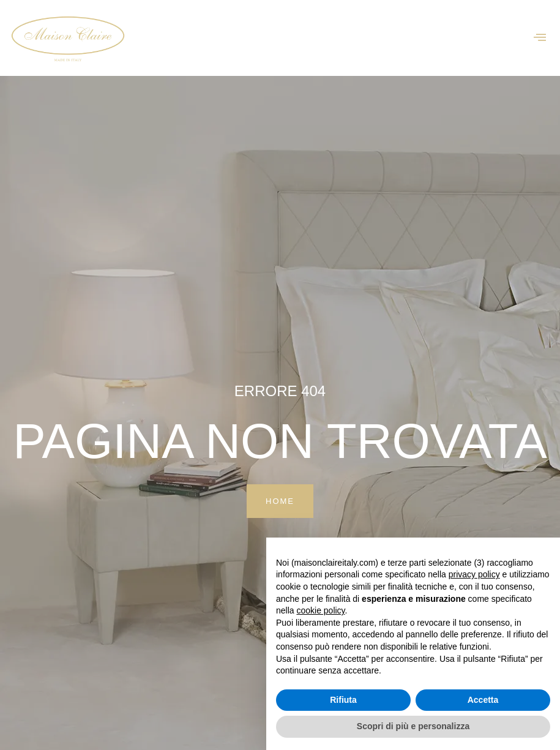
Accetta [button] (483, 700)
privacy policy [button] (474, 574)
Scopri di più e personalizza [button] (413, 726)
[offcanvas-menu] (540, 38)
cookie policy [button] (320, 610)
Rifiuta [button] (343, 700)
